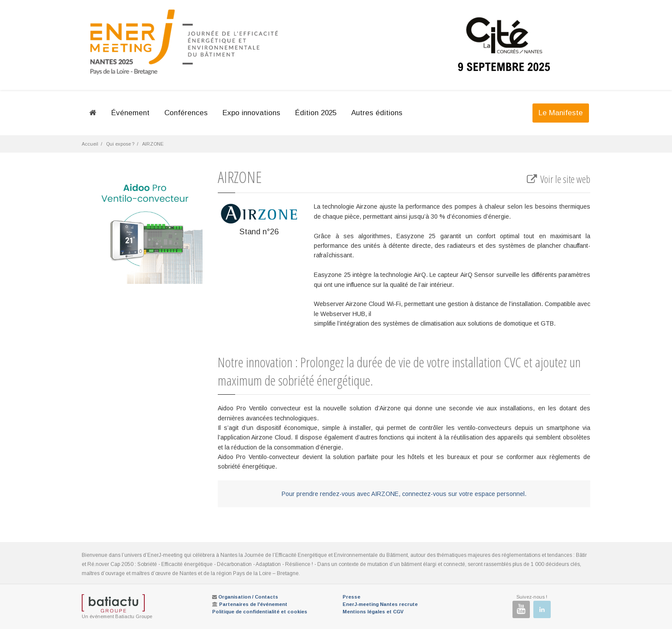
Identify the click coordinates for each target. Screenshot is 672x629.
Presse (351, 597)
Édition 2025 (316, 113)
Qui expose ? (120, 144)
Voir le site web (558, 179)
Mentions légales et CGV (373, 612)
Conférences (186, 113)
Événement (130, 113)
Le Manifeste (561, 113)
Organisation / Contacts (248, 597)
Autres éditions (377, 113)
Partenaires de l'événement (253, 604)
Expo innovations (251, 113)
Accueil (90, 144)
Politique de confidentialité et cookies (260, 612)
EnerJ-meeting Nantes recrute (380, 604)
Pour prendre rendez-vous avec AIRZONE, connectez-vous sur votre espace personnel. (404, 494)
